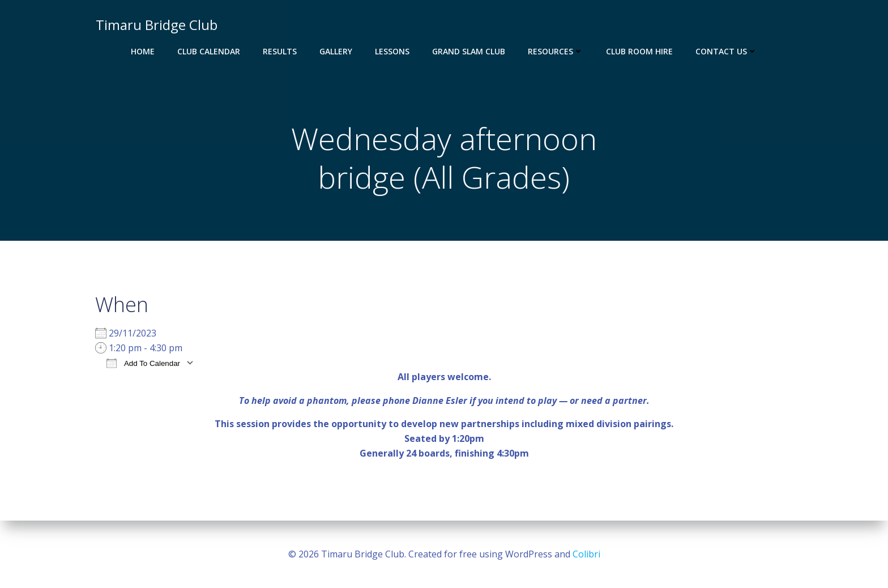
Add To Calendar (143, 363)
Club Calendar (209, 51)
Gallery (336, 51)
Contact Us (726, 51)
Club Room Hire (639, 51)
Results (280, 51)
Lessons (392, 51)
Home (143, 51)
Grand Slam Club (469, 51)
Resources (556, 51)
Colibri (586, 554)
